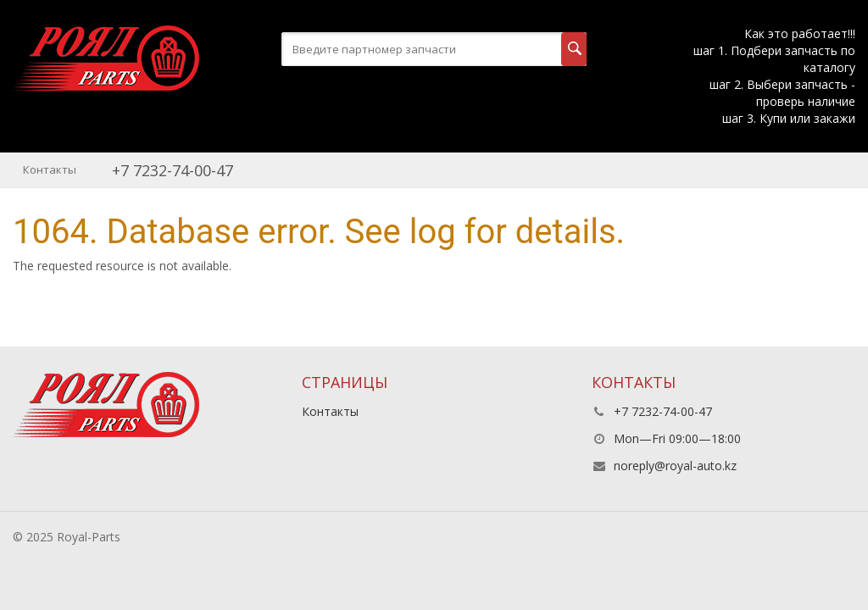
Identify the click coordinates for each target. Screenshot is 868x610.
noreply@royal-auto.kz (675, 466)
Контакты (50, 169)
